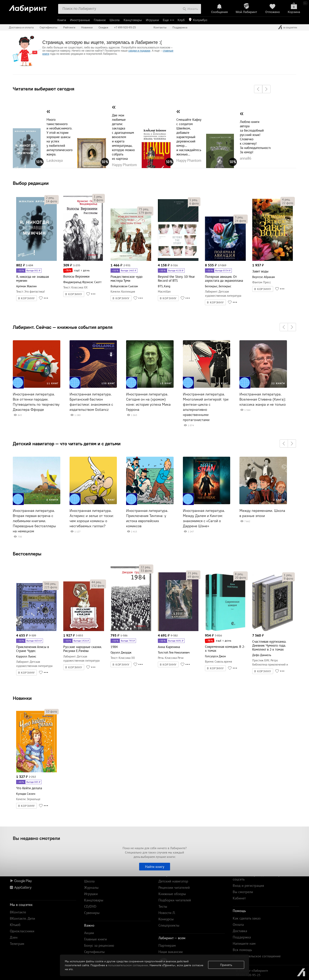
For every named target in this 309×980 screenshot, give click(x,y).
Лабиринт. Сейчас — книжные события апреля (63, 327)
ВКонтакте (18, 912)
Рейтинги (69, 27)
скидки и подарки (139, 51)
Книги (62, 20)
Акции (89, 933)
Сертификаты (48, 27)
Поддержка (180, 27)
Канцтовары (133, 20)
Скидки (103, 27)
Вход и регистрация (248, 886)
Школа (115, 20)
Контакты (160, 27)
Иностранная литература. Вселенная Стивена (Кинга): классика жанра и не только (263, 399)
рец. (50, 198)
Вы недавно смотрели (36, 838)
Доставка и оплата (21, 27)
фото (52, 201)
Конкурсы (166, 919)
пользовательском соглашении (128, 965)
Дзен (14, 937)
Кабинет (239, 898)
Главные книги (95, 939)
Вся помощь (242, 950)
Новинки (22, 698)
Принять (226, 965)
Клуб (181, 20)
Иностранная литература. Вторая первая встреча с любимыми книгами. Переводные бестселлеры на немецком (34, 521)
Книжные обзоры (172, 894)
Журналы (91, 887)
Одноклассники (22, 931)
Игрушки (152, 20)
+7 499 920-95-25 (125, 27)
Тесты (163, 906)
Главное (100, 20)
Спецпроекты (169, 925)
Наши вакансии (171, 952)
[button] (258, 89)
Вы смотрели (243, 892)
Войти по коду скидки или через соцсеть (258, 877)
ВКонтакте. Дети (22, 918)
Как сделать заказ (247, 918)
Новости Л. (167, 913)
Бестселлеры (27, 554)
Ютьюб (15, 925)
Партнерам (167, 945)
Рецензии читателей (174, 887)
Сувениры (92, 913)
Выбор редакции (31, 183)
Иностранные (80, 20)
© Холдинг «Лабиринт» (252, 971)
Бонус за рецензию (99, 945)
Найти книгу (155, 867)
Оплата (238, 925)
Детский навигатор (173, 881)
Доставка (240, 931)
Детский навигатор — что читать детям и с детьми (67, 444)
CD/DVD (90, 906)
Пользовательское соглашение (257, 956)
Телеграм (17, 944)
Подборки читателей (175, 900)
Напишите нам (244, 943)
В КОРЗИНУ (27, 298)
